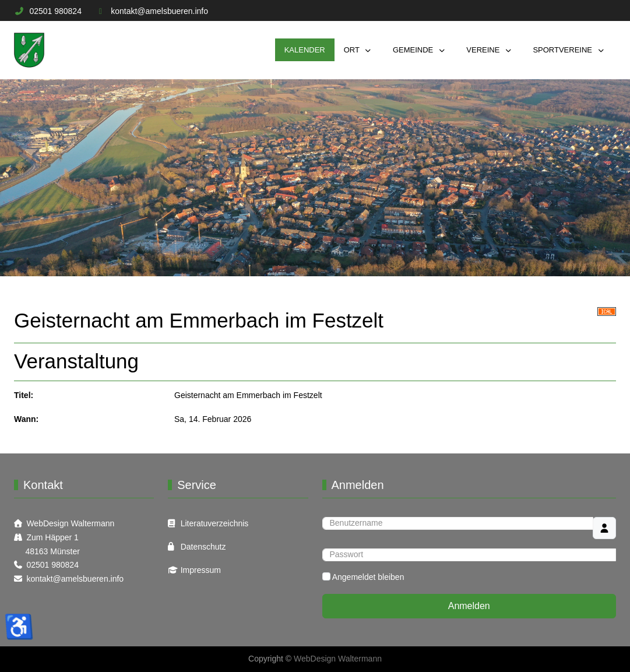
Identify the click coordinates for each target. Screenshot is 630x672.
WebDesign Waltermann (70, 523)
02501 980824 (55, 11)
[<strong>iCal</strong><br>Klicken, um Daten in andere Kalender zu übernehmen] (607, 311)
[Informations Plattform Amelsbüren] (29, 50)
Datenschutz (203, 547)
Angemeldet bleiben (368, 577)
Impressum (201, 570)
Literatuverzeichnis (215, 523)
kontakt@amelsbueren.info (159, 11)
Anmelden (469, 606)
